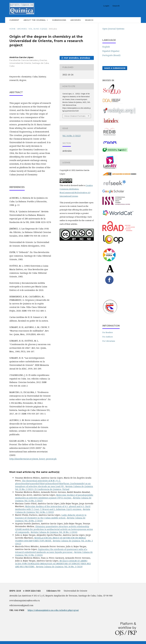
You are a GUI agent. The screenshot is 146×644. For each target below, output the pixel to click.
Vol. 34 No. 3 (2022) (38, 29)
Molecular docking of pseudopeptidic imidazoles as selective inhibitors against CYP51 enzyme (54, 496)
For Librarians (109, 341)
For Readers (108, 332)
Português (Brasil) (111, 55)
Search (89, 20)
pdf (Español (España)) (77, 58)
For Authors (108, 337)
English (106, 47)
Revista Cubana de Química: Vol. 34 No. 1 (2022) (53, 511)
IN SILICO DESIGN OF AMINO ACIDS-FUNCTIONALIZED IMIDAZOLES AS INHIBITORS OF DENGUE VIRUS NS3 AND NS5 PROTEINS (53, 564)
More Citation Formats (75, 116)
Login (106, 6)
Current (14, 20)
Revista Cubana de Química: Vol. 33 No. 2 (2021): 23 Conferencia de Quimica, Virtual (54, 488)
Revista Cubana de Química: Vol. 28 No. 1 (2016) (54, 532)
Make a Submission (115, 68)
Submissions (59, 20)
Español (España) (111, 51)
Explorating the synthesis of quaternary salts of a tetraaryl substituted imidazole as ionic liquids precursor (51, 551)
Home (12, 29)
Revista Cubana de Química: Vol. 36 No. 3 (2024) (59, 567)
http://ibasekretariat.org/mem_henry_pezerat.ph (33, 459)
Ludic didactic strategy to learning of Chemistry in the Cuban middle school (51, 516)
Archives (76, 20)
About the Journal (35, 20)
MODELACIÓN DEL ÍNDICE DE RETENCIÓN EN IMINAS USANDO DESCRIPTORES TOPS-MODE (50, 539)
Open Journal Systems (113, 29)
